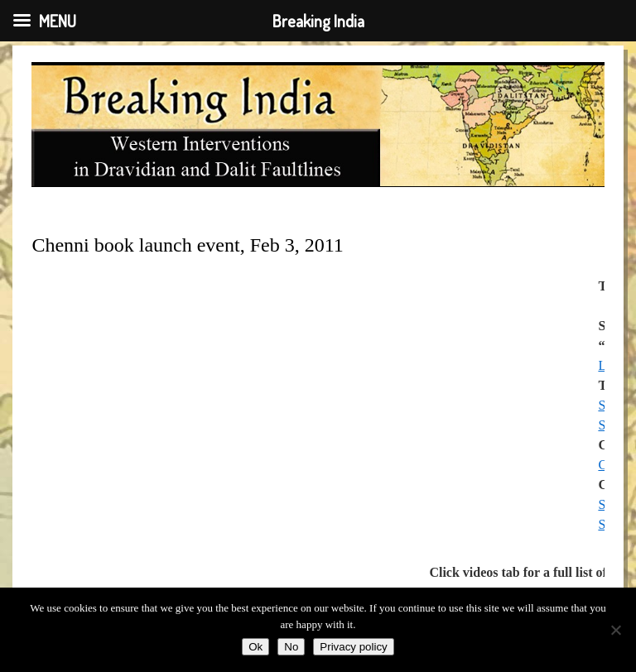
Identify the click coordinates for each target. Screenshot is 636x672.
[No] (615, 630)
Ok (255, 647)
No (291, 647)
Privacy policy (353, 647)
